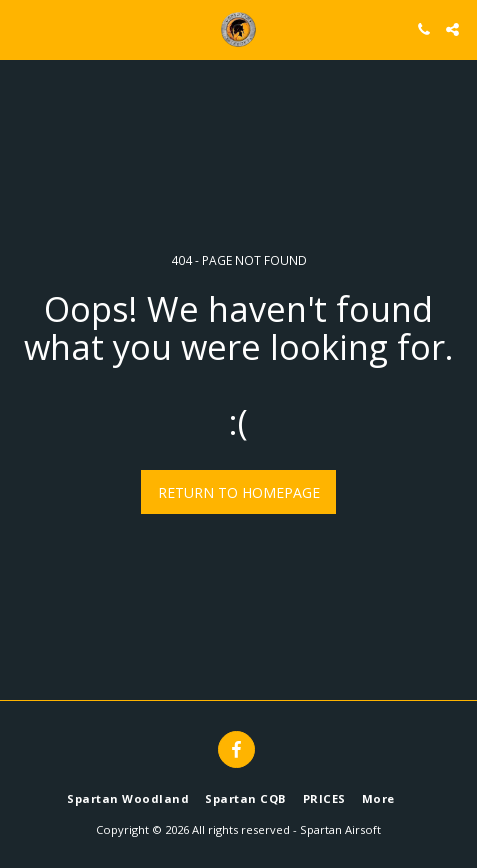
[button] (22, 28)
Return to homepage (239, 492)
